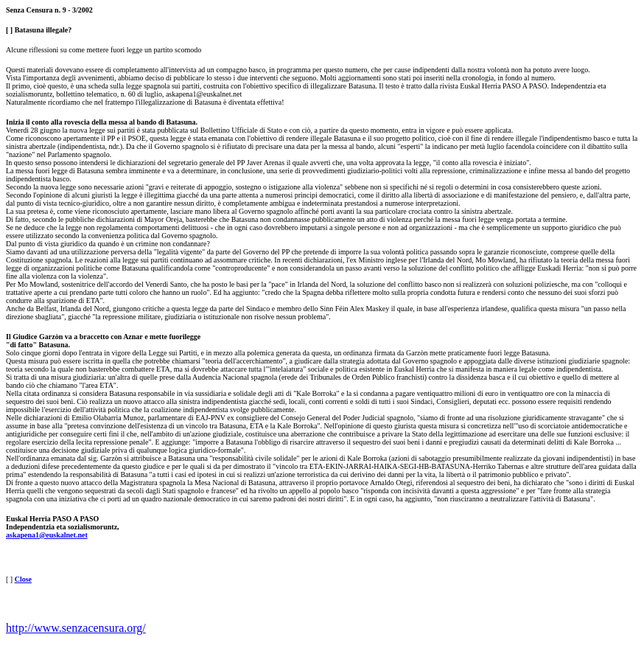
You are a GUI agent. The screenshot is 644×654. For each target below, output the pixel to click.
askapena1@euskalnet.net (47, 535)
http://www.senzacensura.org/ (76, 628)
